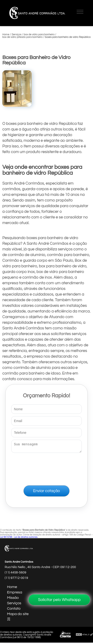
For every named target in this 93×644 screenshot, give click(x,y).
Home (12, 588)
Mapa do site (18, 615)
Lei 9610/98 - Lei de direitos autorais (19, 538)
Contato (14, 610)
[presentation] (47, 468)
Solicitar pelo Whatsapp (59, 600)
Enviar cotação (46, 492)
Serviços (14, 604)
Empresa (15, 594)
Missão (13, 599)
